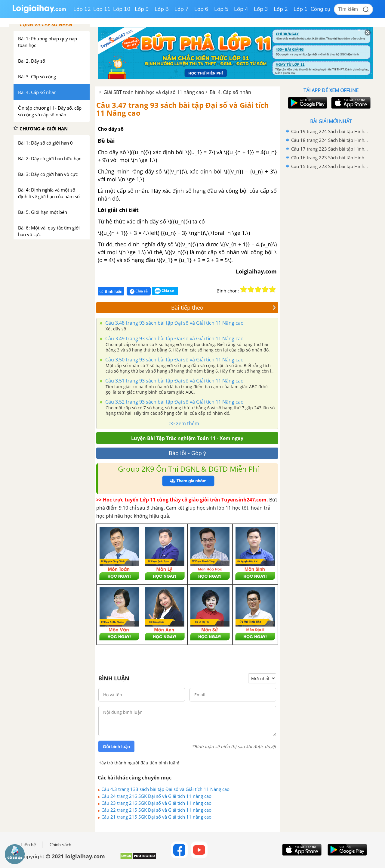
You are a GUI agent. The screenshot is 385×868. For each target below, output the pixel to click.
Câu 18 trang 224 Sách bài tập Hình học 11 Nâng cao (330, 140)
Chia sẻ (139, 291)
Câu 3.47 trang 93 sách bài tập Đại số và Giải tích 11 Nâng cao (183, 109)
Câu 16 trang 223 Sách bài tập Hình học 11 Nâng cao (330, 158)
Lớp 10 (122, 9)
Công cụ (320, 9)
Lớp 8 (162, 9)
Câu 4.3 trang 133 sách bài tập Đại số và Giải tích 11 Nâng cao (165, 789)
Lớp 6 (201, 9)
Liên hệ (29, 845)
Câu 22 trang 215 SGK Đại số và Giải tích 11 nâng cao (156, 810)
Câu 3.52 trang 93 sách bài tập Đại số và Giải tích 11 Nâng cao (174, 402)
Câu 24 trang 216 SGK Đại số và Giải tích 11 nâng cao (156, 796)
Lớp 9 (142, 9)
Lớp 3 (261, 9)
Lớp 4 (241, 9)
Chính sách (60, 845)
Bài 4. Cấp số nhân (230, 92)
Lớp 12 (82, 9)
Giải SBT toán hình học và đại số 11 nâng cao (154, 92)
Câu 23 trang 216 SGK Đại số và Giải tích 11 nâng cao (156, 803)
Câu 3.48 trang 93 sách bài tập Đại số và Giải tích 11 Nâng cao (174, 323)
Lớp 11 (102, 9)
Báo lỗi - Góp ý (187, 453)
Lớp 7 (182, 9)
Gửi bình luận (116, 747)
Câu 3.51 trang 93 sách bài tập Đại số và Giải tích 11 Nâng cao (174, 381)
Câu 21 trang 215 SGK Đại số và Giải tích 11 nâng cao (156, 817)
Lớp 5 (221, 9)
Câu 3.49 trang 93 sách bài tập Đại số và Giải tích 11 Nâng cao (174, 339)
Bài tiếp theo (223, 308)
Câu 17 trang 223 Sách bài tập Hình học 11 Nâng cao (330, 149)
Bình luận (111, 291)
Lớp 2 (281, 9)
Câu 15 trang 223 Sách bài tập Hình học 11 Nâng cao (330, 166)
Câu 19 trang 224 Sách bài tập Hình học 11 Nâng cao (330, 131)
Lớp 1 (301, 9)
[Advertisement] (331, 267)
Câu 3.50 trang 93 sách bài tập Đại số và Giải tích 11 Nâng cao (174, 360)
